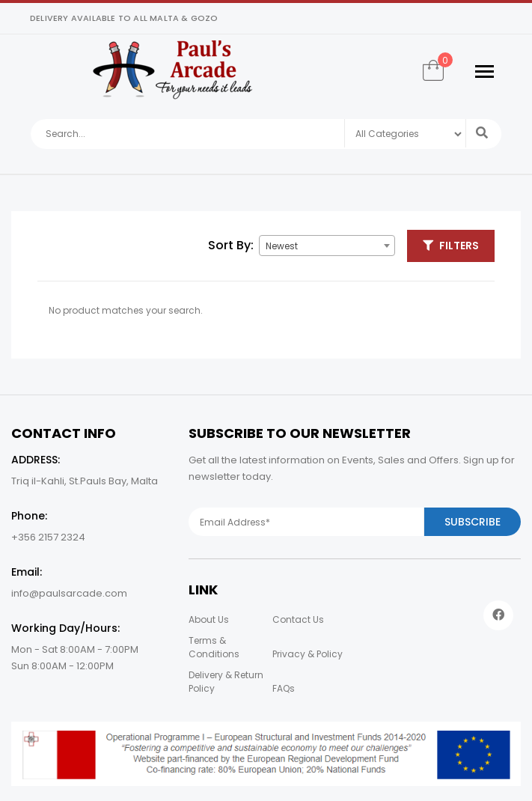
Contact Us (298, 619)
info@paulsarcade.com (69, 593)
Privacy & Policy (308, 654)
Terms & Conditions (214, 647)
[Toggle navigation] (484, 71)
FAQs (284, 688)
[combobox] (327, 246)
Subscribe (473, 522)
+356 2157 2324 (48, 537)
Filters (451, 246)
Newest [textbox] (282, 246)
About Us (209, 619)
